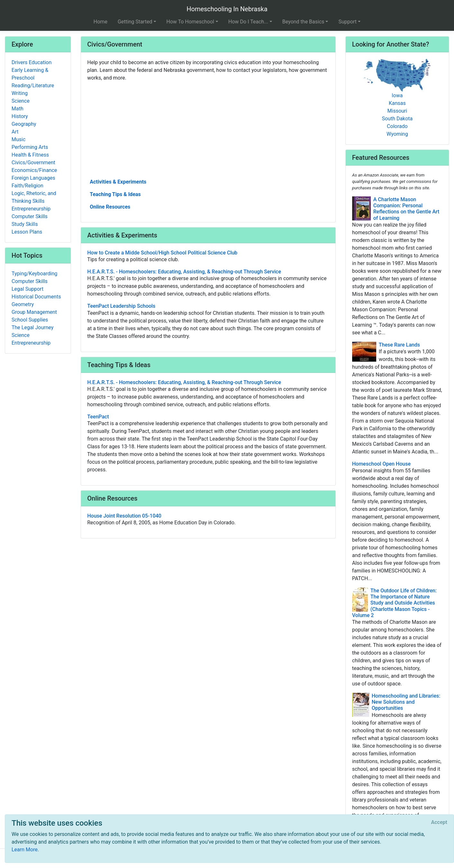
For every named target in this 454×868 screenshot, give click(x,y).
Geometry (23, 304)
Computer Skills (30, 216)
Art (15, 132)
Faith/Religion (27, 186)
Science (21, 101)
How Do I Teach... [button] (248, 22)
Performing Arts (30, 147)
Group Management (34, 312)
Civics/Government (33, 163)
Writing (20, 93)
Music (18, 139)
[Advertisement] (208, 129)
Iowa (397, 95)
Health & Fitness (30, 155)
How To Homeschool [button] (190, 22)
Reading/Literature (33, 86)
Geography (24, 124)
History (20, 116)
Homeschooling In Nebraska (227, 9)
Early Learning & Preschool (30, 74)
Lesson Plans (27, 232)
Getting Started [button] (135, 22)
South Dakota (397, 119)
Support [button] (347, 22)
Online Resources (110, 207)
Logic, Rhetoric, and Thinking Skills (34, 197)
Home (100, 22)
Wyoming (397, 134)
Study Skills (25, 224)
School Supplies (30, 320)
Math (18, 109)
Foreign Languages (33, 178)
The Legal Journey (32, 327)
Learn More (25, 850)
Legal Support (27, 289)
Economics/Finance (34, 170)
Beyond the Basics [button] (303, 22)
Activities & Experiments (118, 182)
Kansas (397, 103)
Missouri (397, 111)
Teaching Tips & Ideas (116, 194)
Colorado (397, 126)
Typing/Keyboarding (34, 274)
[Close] (439, 822)
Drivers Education (32, 62)
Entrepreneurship (31, 209)
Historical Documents (36, 297)
